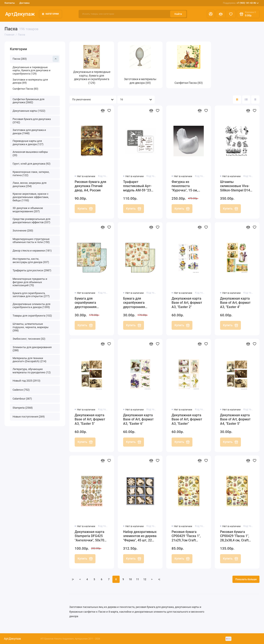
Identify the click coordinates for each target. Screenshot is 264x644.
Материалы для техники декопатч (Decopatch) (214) (29, 360)
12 (145, 579)
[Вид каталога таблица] (255, 100)
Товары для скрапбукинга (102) (32, 316)
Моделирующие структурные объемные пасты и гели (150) (31, 241)
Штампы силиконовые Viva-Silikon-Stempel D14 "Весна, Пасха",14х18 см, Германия (236, 186)
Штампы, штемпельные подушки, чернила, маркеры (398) (31, 327)
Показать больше (246, 579)
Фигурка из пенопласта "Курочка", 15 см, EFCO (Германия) (185, 186)
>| (159, 579)
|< (73, 579)
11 (138, 579)
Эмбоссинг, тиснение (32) (29, 339)
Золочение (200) (23, 231)
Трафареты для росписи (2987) (32, 270)
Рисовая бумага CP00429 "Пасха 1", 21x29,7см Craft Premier (186, 536)
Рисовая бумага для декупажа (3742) (32, 121)
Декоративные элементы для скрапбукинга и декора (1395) (31, 306)
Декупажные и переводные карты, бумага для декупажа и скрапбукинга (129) (32, 70)
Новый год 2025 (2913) (27, 381)
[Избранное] (231, 14)
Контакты (10, 3)
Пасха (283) (36, 59)
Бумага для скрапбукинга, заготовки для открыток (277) (31, 295)
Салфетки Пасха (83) (25, 89)
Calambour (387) (22, 399)
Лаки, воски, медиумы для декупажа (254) (29, 184)
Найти (178, 14)
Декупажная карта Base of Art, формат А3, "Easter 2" (187, 303)
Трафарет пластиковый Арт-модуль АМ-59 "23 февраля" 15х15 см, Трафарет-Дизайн (138, 186)
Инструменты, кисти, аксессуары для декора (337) (31, 260)
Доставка (24, 3)
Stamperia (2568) (23, 408)
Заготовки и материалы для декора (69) (30, 81)
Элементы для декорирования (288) (32, 349)
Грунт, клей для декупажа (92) (32, 164)
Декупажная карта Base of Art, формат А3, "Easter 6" (138, 419)
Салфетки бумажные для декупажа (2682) (28, 101)
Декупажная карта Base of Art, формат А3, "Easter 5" (90, 419)
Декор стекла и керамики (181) (32, 251)
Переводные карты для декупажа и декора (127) (28, 143)
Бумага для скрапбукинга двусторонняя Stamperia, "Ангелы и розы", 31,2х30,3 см (140, 303)
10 (130, 579)
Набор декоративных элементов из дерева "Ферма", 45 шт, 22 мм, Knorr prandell (140, 536)
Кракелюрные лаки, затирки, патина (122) (31, 174)
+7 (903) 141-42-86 (241, 3)
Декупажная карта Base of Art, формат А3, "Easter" (187, 419)
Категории (51, 14)
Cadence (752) (21, 390)
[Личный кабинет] (211, 14)
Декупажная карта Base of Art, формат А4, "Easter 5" (235, 419)
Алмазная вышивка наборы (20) (30, 154)
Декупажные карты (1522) (29, 111)
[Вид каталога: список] (246, 100)
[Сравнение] (221, 14)
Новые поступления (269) (29, 417)
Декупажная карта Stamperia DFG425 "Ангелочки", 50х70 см (90, 536)
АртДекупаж (20, 14)
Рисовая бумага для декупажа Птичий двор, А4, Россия (90, 186)
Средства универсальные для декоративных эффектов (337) (31, 221)
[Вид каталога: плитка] (237, 100)
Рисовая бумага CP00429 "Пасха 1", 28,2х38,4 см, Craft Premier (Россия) (235, 536)
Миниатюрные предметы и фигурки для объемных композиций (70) (30, 282)
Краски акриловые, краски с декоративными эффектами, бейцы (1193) (31, 197)
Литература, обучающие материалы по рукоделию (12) (32, 371)
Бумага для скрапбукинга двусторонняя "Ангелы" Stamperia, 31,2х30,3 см (90, 303)
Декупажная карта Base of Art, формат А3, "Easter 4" (235, 303)
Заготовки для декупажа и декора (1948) (29, 132)
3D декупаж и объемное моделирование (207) (28, 210)
